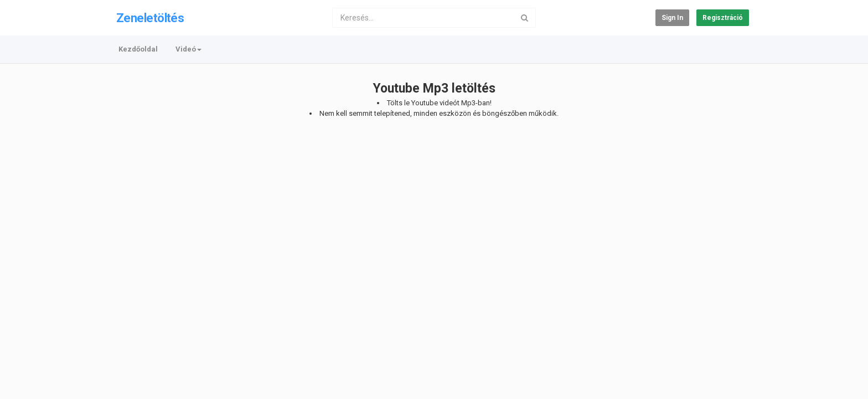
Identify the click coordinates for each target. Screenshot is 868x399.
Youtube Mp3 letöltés (434, 88)
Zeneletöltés (150, 18)
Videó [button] (188, 49)
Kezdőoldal (138, 49)
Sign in (672, 18)
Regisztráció (723, 18)
